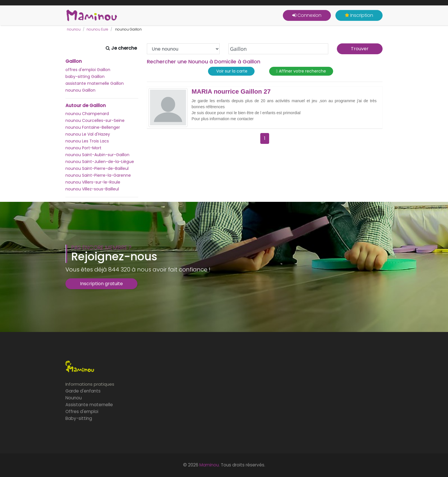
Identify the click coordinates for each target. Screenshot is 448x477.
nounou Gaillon (80, 90)
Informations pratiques (90, 384)
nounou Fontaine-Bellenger (93, 127)
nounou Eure (97, 29)
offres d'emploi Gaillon (88, 70)
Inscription (359, 15)
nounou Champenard (87, 114)
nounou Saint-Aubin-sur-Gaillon (97, 155)
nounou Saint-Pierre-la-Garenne (98, 175)
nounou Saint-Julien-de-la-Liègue (100, 162)
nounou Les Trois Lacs (87, 141)
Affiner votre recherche (301, 71)
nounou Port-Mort (83, 148)
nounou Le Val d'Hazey (88, 134)
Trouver (360, 49)
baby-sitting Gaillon (85, 77)
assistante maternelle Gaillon (95, 83)
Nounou (74, 398)
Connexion (307, 15)
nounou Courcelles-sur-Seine (95, 120)
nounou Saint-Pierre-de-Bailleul (97, 168)
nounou (74, 29)
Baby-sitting (79, 418)
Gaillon (74, 61)
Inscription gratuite (101, 284)
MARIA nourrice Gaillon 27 (231, 92)
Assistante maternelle (89, 405)
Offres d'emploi (82, 411)
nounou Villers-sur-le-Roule (93, 182)
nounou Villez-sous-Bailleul (92, 189)
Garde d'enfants (83, 391)
